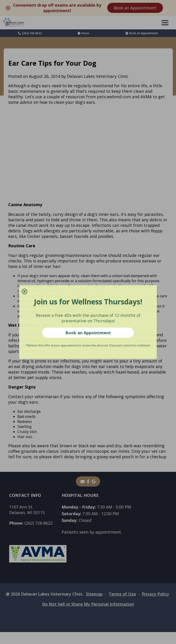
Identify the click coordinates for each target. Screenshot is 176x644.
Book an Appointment (88, 333)
